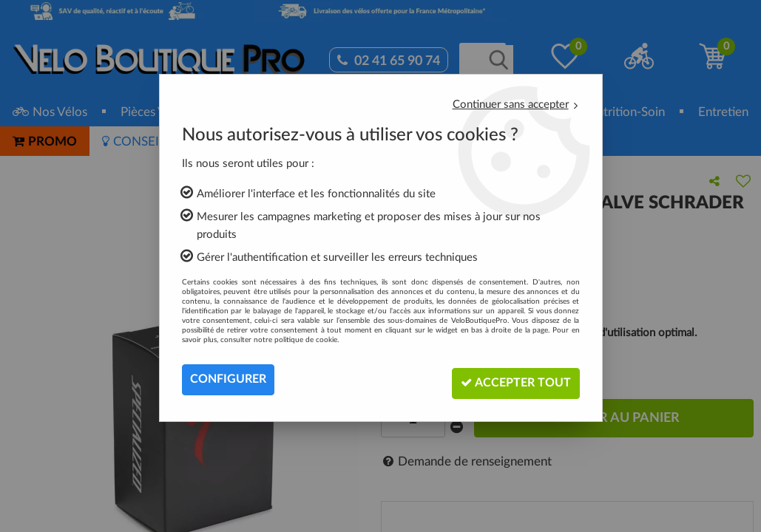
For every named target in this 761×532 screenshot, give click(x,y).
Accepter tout (513, 379)
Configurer (228, 380)
